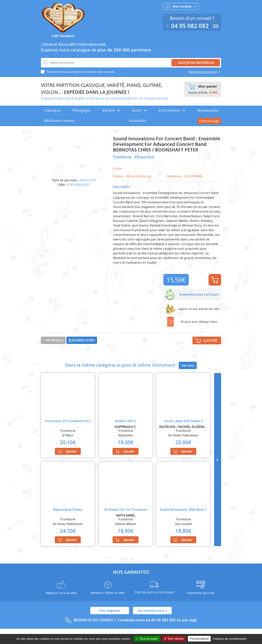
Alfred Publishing (139, 176)
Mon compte (181, 6)
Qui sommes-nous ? (152, 611)
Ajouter (215, 280)
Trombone (123, 157)
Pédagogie (81, 110)
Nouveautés (208, 110)
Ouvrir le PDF (82, 340)
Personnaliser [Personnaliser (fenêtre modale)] (199, 639)
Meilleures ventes (59, 121)
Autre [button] (139, 110)
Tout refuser (174, 639)
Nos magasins (110, 611)
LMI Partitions (63, 36)
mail (193, 620)
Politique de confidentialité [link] (230, 639)
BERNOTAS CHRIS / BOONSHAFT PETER (156, 150)
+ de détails (53, 340)
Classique (52, 110)
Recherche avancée (203, 72)
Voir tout (188, 365)
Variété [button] (111, 110)
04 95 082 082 (188, 26)
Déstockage (209, 121)
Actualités (138, 121)
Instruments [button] (172, 110)
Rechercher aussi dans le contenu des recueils (81, 72)
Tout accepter (147, 639)
